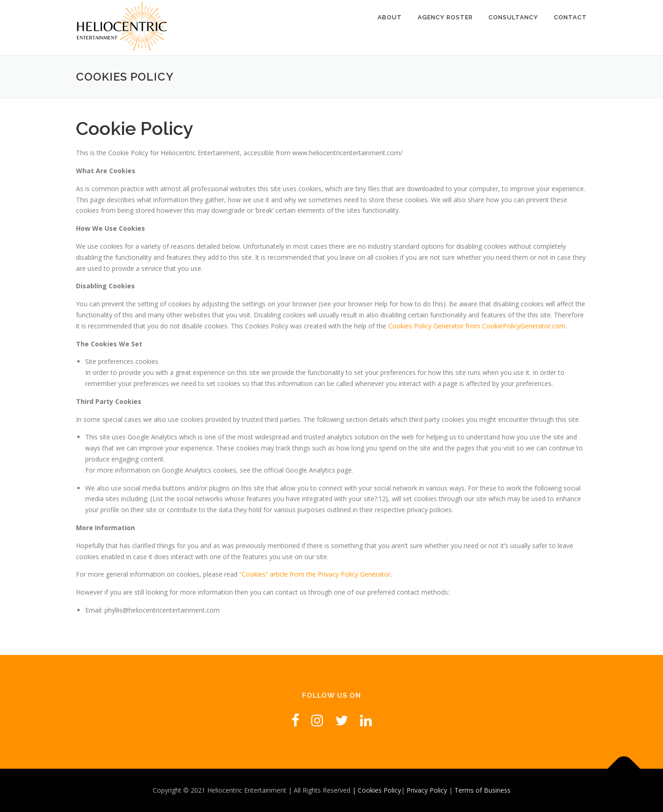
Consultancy (513, 17)
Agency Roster (445, 17)
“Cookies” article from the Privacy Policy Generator (315, 574)
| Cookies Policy (377, 790)
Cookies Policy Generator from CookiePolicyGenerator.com (477, 326)
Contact (570, 17)
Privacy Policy (428, 790)
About (390, 17)
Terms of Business (483, 790)
